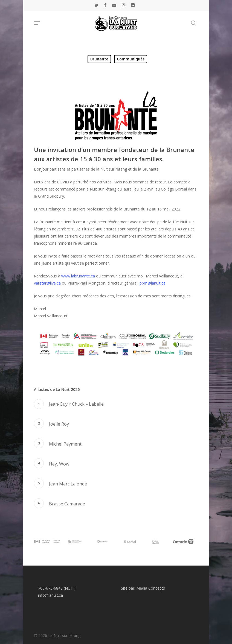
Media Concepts (151, 588)
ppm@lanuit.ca (153, 283)
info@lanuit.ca (50, 595)
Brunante (99, 59)
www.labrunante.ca (78, 276)
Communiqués (131, 59)
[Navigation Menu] (37, 23)
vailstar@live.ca (47, 283)
